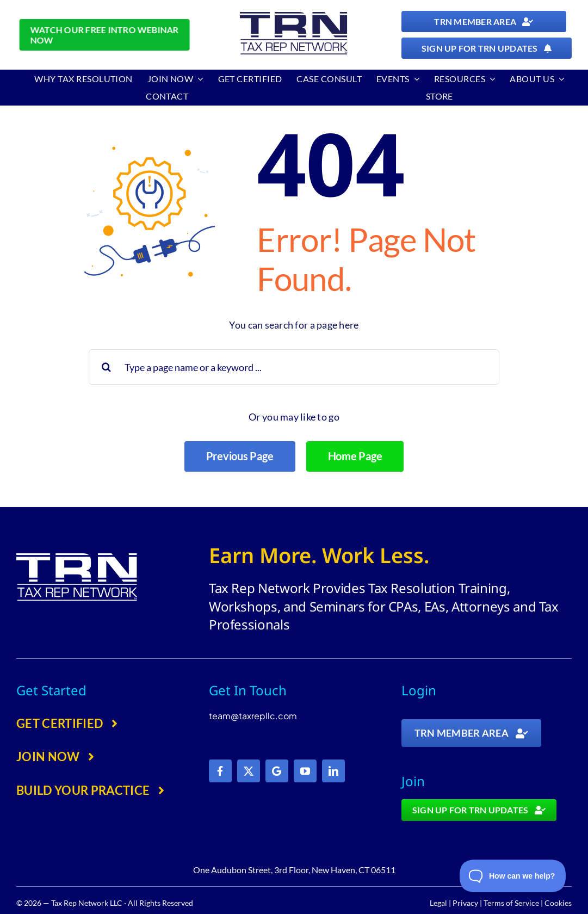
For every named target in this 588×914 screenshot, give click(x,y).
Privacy (465, 903)
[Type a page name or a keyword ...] (294, 367)
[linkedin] (333, 771)
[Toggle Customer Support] (513, 876)
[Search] (106, 367)
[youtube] (305, 771)
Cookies (558, 903)
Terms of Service (511, 903)
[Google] (277, 771)
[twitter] (249, 771)
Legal (438, 903)
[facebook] (220, 771)
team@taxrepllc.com (253, 716)
